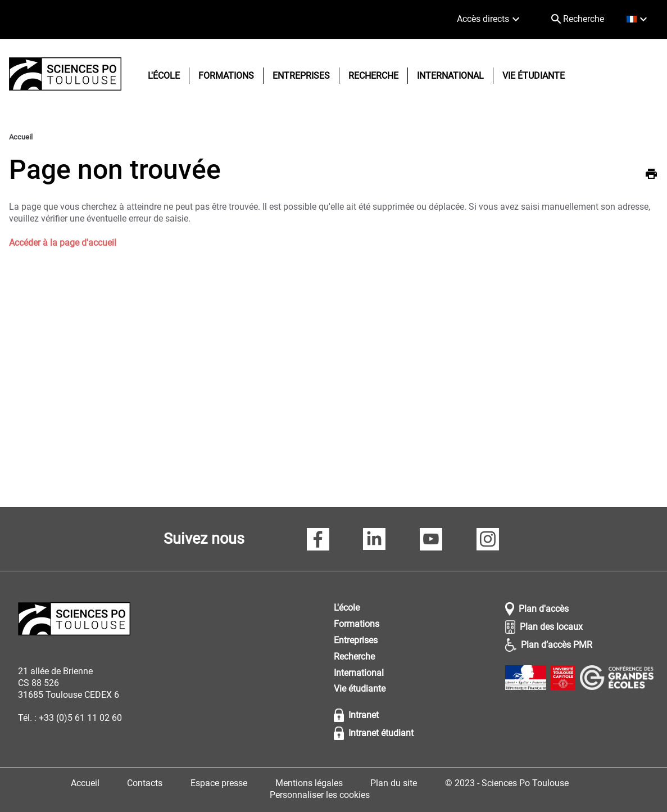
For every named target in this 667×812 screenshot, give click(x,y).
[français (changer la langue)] (638, 19)
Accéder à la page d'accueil (63, 243)
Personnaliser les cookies (320, 795)
